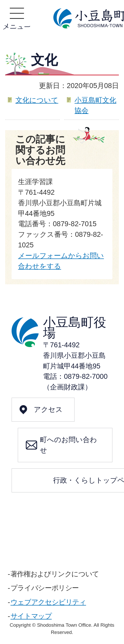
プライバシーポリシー (45, 588)
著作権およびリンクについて (55, 574)
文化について (37, 100)
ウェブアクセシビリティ (48, 602)
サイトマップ (31, 616)
